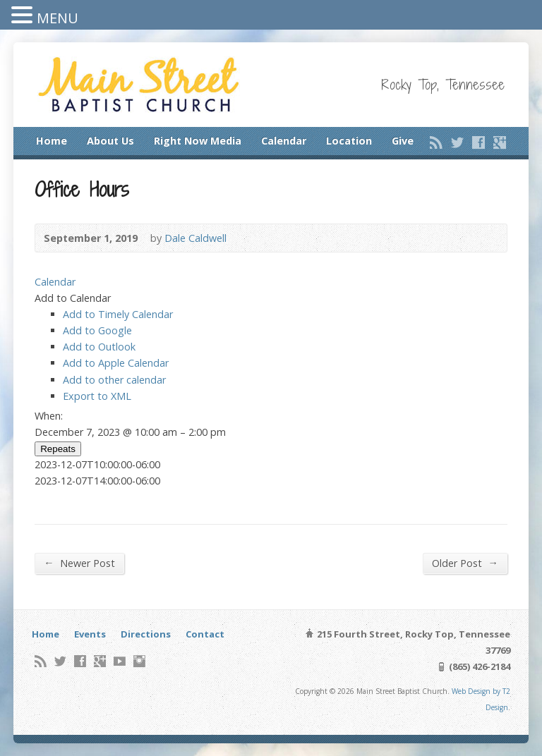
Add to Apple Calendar (116, 363)
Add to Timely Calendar (118, 314)
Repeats (58, 449)
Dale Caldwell (195, 238)
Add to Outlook (99, 347)
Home (52, 141)
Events (90, 634)
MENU (58, 18)
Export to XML (97, 396)
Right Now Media (198, 141)
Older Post (465, 563)
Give (403, 141)
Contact (205, 634)
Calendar (284, 141)
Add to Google (97, 330)
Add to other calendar (114, 380)
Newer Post (79, 563)
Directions (146, 634)
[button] (73, 298)
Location (349, 141)
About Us (110, 141)
